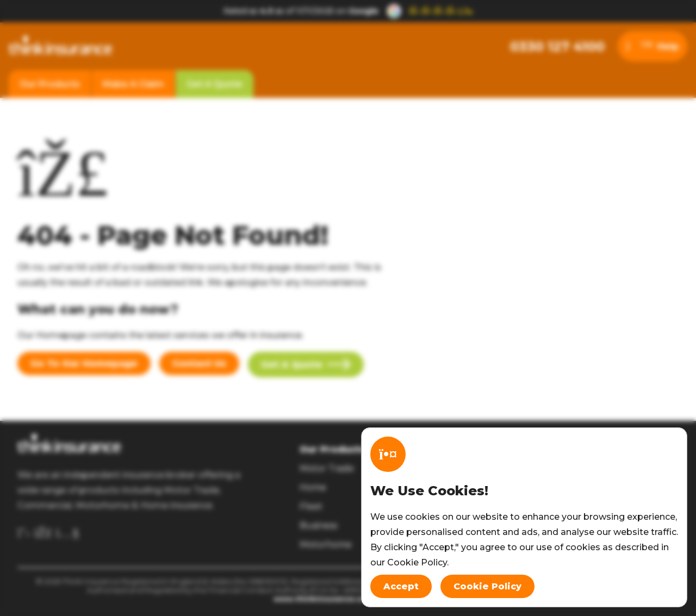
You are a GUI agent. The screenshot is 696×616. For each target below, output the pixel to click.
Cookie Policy (487, 586)
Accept (401, 586)
